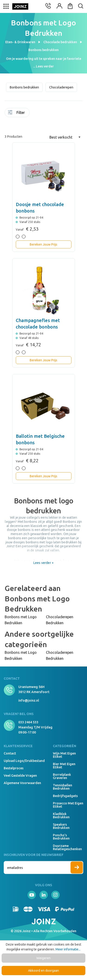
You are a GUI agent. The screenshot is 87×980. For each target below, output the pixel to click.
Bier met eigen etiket (64, 766)
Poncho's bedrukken (61, 837)
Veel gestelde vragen (20, 776)
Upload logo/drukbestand (24, 761)
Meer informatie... (68, 949)
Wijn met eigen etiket (64, 755)
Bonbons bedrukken (24, 87)
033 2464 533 (28, 722)
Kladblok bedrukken (61, 816)
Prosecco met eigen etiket (68, 805)
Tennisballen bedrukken (63, 787)
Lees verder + (43, 563)
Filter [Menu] (16, 113)
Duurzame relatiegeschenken (67, 847)
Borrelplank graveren (62, 776)
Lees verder (45, 66)
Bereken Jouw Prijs (43, 244)
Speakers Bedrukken (61, 826)
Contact (10, 753)
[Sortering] (65, 137)
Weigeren (43, 958)
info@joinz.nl (29, 700)
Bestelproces (14, 768)
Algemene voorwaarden (22, 783)
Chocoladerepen (61, 87)
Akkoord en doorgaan (43, 971)
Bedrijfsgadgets (65, 796)
